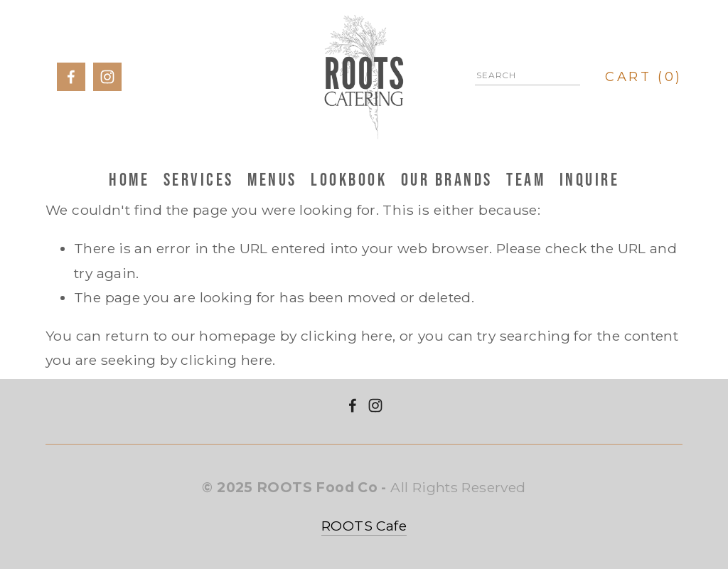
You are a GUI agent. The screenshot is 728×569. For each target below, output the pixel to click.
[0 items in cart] (644, 77)
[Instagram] (375, 405)
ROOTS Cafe (364, 526)
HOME (129, 179)
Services (199, 179)
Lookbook (349, 179)
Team (526, 179)
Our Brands (447, 179)
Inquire (590, 179)
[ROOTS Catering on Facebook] (353, 405)
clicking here (347, 336)
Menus (272, 179)
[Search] (528, 77)
